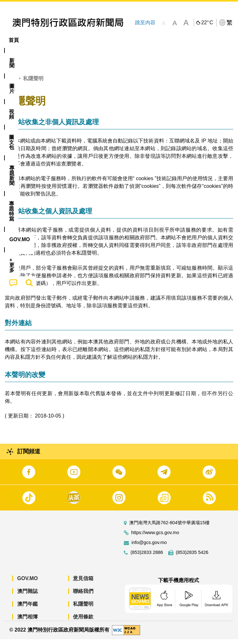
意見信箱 (83, 583)
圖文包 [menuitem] (108, 40)
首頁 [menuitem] (14, 40)
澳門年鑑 (28, 609)
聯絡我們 (83, 596)
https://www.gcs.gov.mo (155, 538)
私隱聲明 (83, 609)
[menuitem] (36, 40)
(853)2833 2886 (147, 558)
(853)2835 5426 (192, 558)
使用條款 (83, 622)
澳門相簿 (28, 622)
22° (207, 23)
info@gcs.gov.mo (149, 548)
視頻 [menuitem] (83, 40)
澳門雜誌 (28, 596)
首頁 (10, 84)
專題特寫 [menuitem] (171, 40)
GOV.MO (28, 583)
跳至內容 (145, 23)
